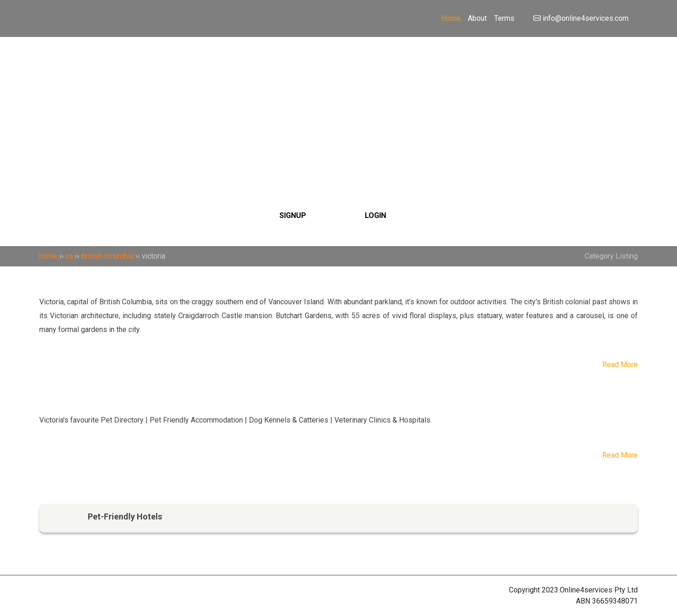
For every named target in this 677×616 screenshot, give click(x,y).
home (48, 256)
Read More (620, 365)
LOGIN (375, 215)
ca (69, 256)
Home (451, 18)
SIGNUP (293, 215)
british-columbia (107, 256)
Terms (504, 18)
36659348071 (615, 601)
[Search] (339, 98)
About (477, 18)
